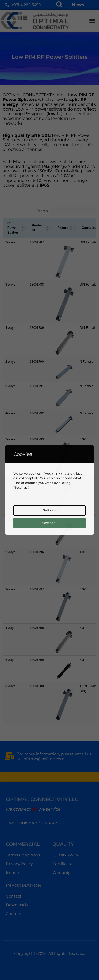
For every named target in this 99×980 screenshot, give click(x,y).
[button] (92, 21)
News (78, 5)
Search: (43, 211)
